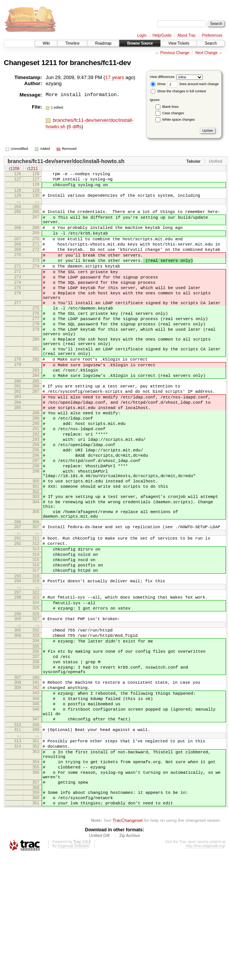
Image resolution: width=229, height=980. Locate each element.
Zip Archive (130, 959)
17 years (114, 77)
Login (142, 35)
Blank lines (171, 107)
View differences (162, 77)
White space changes (179, 120)
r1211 (32, 169)
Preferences (212, 35)
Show (158, 84)
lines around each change (193, 84)
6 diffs (75, 127)
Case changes (173, 113)
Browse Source (140, 43)
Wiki (46, 43)
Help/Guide (162, 35)
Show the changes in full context (178, 91)
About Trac (187, 35)
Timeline (72, 43)
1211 (49, 63)
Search (211, 43)
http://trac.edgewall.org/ (205, 970)
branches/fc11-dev (100, 63)
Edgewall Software (73, 970)
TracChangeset (128, 944)
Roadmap (103, 43)
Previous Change (175, 53)
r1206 (14, 169)
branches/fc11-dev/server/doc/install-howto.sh (66, 161)
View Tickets (179, 43)
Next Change (206, 53)
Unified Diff (99, 959)
